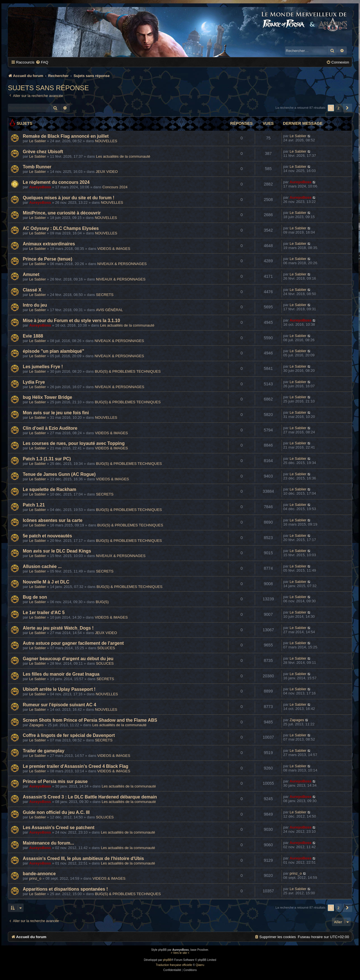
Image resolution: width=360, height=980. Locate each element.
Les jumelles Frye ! (43, 367)
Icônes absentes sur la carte (53, 520)
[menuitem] (42, 62)
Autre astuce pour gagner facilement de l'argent (73, 643)
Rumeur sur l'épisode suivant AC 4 (59, 705)
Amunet (31, 274)
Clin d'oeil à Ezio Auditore (50, 428)
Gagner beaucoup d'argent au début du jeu (68, 659)
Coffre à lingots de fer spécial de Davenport (69, 735)
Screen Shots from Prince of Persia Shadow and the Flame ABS (90, 720)
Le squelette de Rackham (49, 489)
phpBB (167, 960)
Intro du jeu (35, 305)
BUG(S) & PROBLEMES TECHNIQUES (128, 371)
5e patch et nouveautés (47, 536)
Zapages (36, 725)
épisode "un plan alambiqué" (53, 351)
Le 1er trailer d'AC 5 (44, 613)
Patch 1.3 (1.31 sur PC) (47, 459)
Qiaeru (200, 965)
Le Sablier (38, 141)
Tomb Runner (37, 167)
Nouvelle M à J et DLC (46, 582)
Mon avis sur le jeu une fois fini (56, 413)
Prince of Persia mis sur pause (55, 781)
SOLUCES (106, 648)
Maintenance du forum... (48, 843)
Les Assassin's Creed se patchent (59, 828)
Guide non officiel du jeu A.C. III (56, 812)
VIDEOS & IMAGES (114, 249)
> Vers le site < (180, 953)
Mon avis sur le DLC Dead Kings (57, 551)
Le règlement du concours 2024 (56, 182)
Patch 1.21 (34, 505)
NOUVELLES (106, 141)
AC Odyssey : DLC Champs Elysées (61, 228)
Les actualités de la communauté (123, 156)
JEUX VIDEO (107, 172)
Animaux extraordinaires (49, 244)
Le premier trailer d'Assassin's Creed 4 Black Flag (76, 766)
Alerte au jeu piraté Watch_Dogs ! (58, 628)
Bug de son (35, 597)
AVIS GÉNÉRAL (109, 310)
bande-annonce (39, 874)
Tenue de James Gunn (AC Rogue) (59, 474)
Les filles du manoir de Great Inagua (61, 674)
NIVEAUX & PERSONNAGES (122, 264)
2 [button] (338, 108)
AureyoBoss (40, 187)
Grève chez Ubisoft (43, 152)
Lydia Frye (34, 382)
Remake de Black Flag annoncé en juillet (66, 136)
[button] (347, 108)
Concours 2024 (115, 187)
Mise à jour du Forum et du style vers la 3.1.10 (71, 321)
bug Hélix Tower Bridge (48, 397)
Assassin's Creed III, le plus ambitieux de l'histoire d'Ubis (83, 858)
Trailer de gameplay (44, 751)
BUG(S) (102, 602)
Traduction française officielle (174, 965)
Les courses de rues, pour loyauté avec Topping (74, 443)
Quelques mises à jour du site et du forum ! (68, 198)
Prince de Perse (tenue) (48, 259)
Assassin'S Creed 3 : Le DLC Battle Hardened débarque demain (90, 797)
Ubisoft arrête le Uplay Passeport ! (59, 689)
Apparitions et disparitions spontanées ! (65, 889)
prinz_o (35, 878)
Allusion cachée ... (42, 566)
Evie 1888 (33, 336)
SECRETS (105, 295)
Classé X (32, 290)
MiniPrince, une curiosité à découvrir (62, 213)
